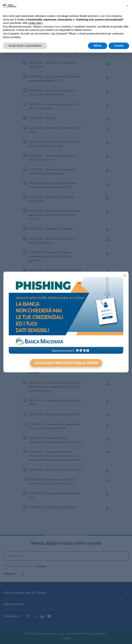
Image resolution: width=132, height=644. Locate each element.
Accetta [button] (119, 46)
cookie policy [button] (35, 23)
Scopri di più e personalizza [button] (25, 46)
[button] (127, 6)
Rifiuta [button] (98, 46)
